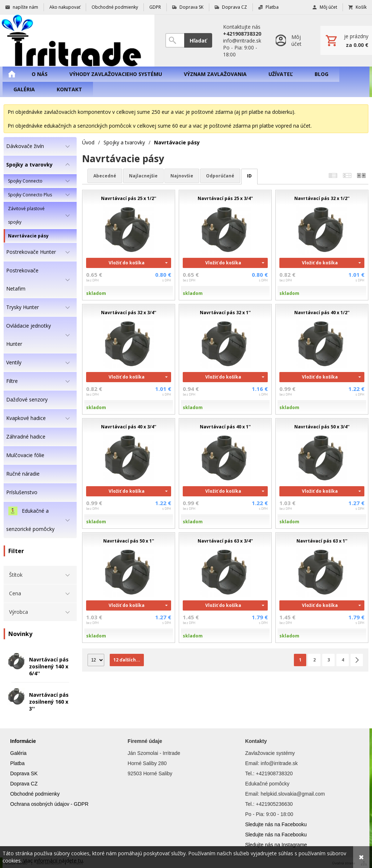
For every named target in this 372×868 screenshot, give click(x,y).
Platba (17, 763)
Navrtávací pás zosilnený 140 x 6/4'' (49, 666)
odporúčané (220, 176)
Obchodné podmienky (35, 794)
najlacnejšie (143, 176)
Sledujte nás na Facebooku (276, 824)
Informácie (23, 741)
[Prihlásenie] (291, 41)
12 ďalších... (127, 660)
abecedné (105, 176)
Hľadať (198, 41)
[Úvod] (77, 41)
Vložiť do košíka (127, 263)
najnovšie (182, 176)
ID (249, 176)
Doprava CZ (24, 784)
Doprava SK (24, 773)
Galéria (18, 753)
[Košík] (346, 40)
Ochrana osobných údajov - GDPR (49, 804)
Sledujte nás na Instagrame (276, 845)
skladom (96, 293)
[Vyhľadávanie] (175, 40)
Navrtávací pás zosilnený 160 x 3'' (49, 702)
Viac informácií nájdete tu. (54, 861)
